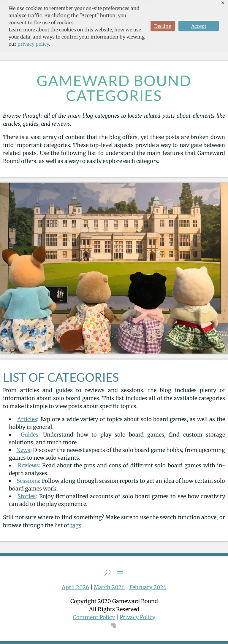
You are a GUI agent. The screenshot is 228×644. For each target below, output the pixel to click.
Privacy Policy (138, 617)
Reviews (28, 465)
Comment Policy (93, 617)
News (23, 450)
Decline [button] (163, 26)
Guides (30, 435)
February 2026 (148, 587)
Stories (27, 496)
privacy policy (33, 44)
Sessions (28, 481)
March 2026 (109, 587)
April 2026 (75, 587)
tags (76, 525)
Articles (27, 419)
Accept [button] (199, 26)
